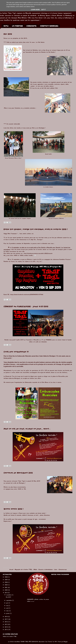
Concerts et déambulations (45, 569)
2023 (6, 585)
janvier (8, 613)
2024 (6, 582)
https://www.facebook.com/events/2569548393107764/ (27, 294)
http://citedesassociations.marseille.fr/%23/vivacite (38, 253)
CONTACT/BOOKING (49, 26)
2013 (6, 630)
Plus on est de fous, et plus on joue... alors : (27, 429)
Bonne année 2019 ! (13, 509)
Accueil (11, 569)
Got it (44, 10)
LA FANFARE (17, 26)
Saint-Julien (9, 378)
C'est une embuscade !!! (16, 352)
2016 (6, 622)
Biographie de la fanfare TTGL (23, 569)
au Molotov (28, 259)
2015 (6, 624)
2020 (6, 590)
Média (35, 569)
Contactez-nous (63, 569)
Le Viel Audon (40, 42)
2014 (6, 627)
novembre (9, 595)
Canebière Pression (65, 259)
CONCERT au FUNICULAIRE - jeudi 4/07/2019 (26, 307)
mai (7, 606)
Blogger (66, 642)
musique (32, 601)
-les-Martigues (16, 378)
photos (36, 599)
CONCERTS (31, 26)
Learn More (35, 10)
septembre (9, 600)
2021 (6, 587)
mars (8, 611)
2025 (6, 580)
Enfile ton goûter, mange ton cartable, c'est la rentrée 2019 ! (36, 229)
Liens (56, 569)
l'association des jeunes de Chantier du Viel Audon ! (41, 52)
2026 (6, 577)
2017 (6, 619)
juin (7, 603)
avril (7, 608)
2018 (6, 617)
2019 (6, 593)
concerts (30, 599)
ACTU (6, 26)
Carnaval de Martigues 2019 (18, 473)
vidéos (29, 601)
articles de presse (44, 599)
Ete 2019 (8, 34)
